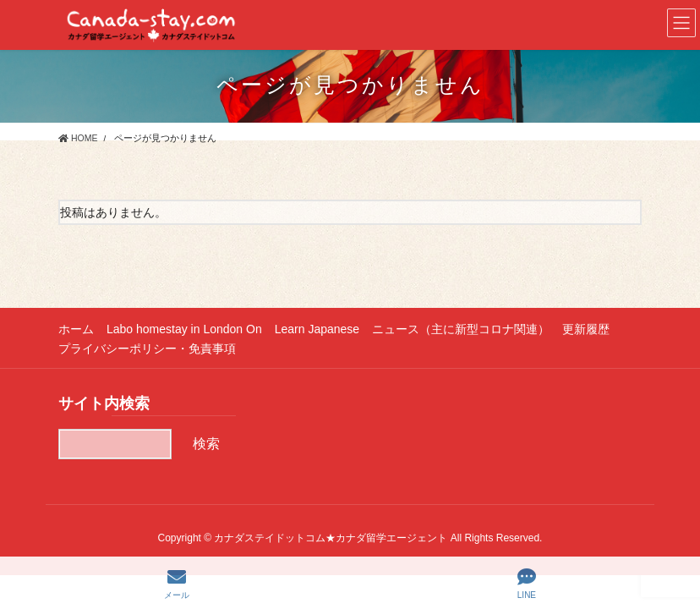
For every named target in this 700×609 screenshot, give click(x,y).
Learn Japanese (317, 329)
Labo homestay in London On (184, 329)
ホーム (76, 329)
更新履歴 (586, 329)
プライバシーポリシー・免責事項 (147, 348)
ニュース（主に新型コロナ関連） (461, 329)
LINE (527, 584)
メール (177, 584)
